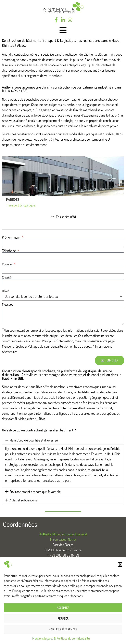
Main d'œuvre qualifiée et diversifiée (34, 440)
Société (7, 277)
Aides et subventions (23, 500)
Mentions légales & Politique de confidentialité (61, 638)
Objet (5, 291)
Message (8, 304)
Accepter (63, 608)
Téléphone (9, 251)
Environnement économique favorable (35, 492)
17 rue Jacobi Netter (63, 539)
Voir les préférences (63, 629)
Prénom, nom (11, 237)
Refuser (63, 618)
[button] (120, 565)
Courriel (8, 264)
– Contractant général (63, 534)
